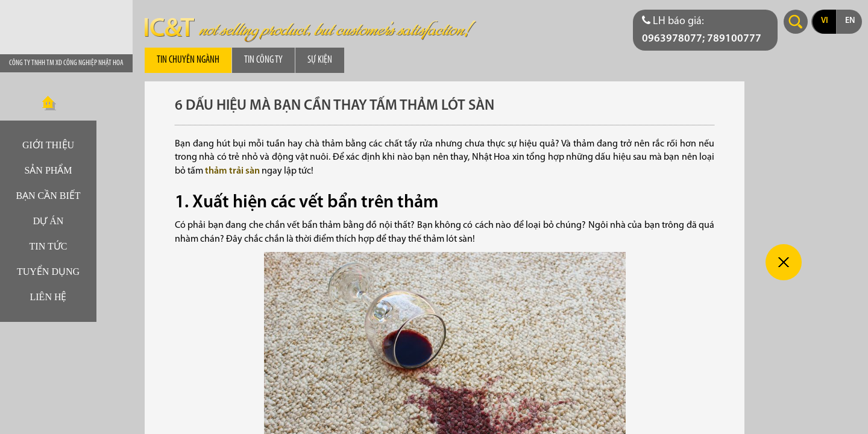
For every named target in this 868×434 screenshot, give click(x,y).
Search (796, 22)
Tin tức (49, 246)
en (850, 21)
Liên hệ (49, 297)
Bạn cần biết (48, 196)
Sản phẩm (48, 170)
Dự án (49, 221)
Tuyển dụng (48, 272)
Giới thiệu (48, 145)
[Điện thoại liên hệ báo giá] (705, 30)
